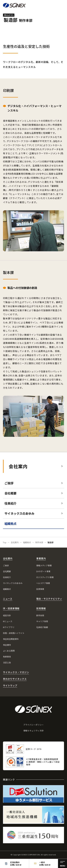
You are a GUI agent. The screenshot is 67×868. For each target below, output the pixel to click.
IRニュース (8, 621)
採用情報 (41, 608)
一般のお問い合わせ (45, 863)
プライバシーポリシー (33, 725)
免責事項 (7, 657)
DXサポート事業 (43, 571)
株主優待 (7, 645)
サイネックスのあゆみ (19, 513)
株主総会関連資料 (11, 639)
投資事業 (40, 589)
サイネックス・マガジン (16, 672)
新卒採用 (40, 615)
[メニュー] (63, 863)
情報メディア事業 (44, 565)
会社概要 (10, 493)
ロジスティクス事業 (45, 577)
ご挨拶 (9, 483)
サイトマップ (10, 685)
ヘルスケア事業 (43, 583)
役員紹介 (10, 503)
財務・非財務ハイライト (14, 633)
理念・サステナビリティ (49, 599)
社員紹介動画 (42, 627)
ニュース (8, 599)
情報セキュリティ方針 (34, 731)
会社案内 (18, 466)
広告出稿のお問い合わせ (16, 863)
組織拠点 (7, 589)
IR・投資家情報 (11, 608)
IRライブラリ (9, 627)
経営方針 (7, 615)
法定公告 (7, 663)
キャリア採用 (42, 621)
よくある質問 (9, 651)
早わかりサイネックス (15, 679)
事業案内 (41, 558)
